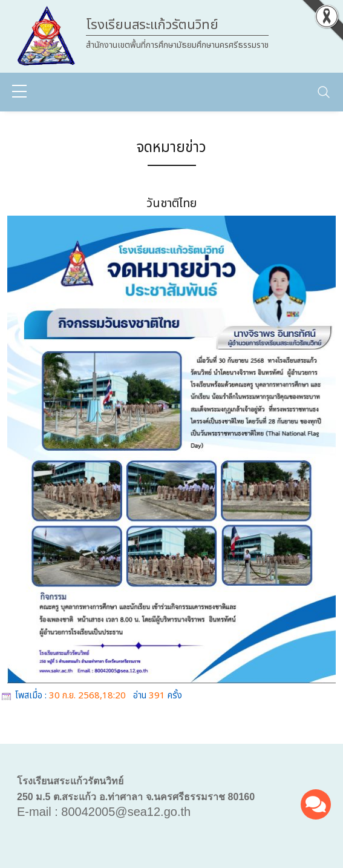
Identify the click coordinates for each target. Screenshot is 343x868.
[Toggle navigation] (324, 92)
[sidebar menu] (19, 92)
